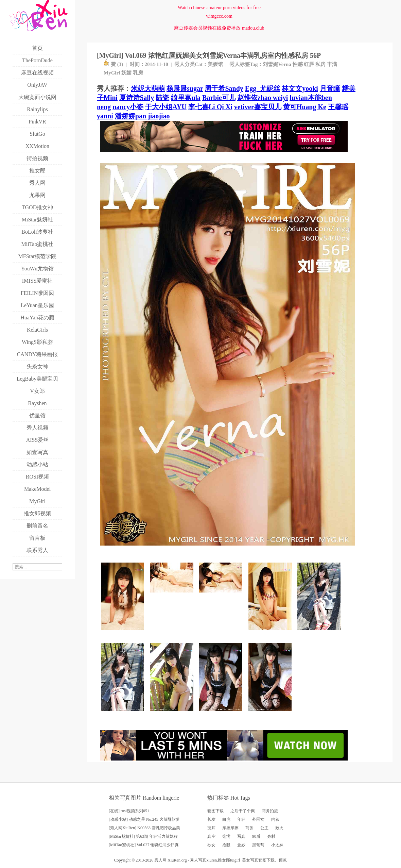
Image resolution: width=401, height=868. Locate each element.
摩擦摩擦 (230, 828)
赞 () (113, 64)
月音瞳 (330, 88)
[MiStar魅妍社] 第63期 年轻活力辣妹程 (143, 836)
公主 (264, 828)
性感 (298, 64)
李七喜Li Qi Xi (210, 107)
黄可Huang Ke (305, 107)
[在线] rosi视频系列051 (129, 811)
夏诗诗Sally (137, 98)
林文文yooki (300, 88)
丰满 (332, 64)
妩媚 (126, 73)
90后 (256, 836)
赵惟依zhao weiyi (263, 98)
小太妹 (277, 845)
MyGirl (112, 73)
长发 (211, 819)
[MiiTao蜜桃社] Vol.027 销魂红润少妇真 (144, 845)
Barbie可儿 (219, 98)
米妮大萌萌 (148, 88)
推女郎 (224, 860)
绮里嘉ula (186, 98)
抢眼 (226, 845)
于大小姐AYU (166, 107)
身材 (271, 836)
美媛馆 (215, 64)
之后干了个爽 (243, 811)
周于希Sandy (224, 88)
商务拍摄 (270, 811)
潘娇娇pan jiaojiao (142, 116)
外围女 (258, 819)
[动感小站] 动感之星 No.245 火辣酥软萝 (144, 819)
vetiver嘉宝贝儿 (258, 107)
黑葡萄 (258, 845)
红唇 (309, 64)
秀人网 (160, 860)
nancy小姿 (128, 107)
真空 (211, 836)
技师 (211, 828)
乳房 (138, 73)
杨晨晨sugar (185, 88)
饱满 (226, 836)
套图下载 (215, 811)
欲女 (211, 845)
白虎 (226, 819)
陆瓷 (162, 98)
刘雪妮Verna (277, 64)
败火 (279, 828)
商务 (249, 828)
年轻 (241, 819)
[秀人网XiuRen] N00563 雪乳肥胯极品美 (144, 828)
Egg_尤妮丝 (263, 88)
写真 (241, 836)
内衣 (275, 819)
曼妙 (241, 845)
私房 (320, 64)
